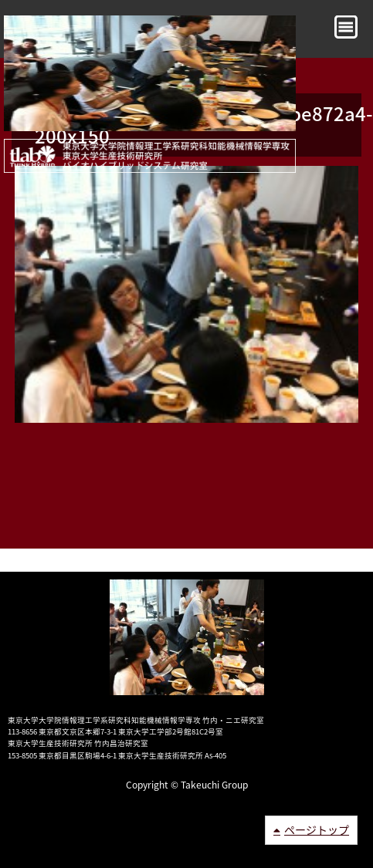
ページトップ (317, 829)
